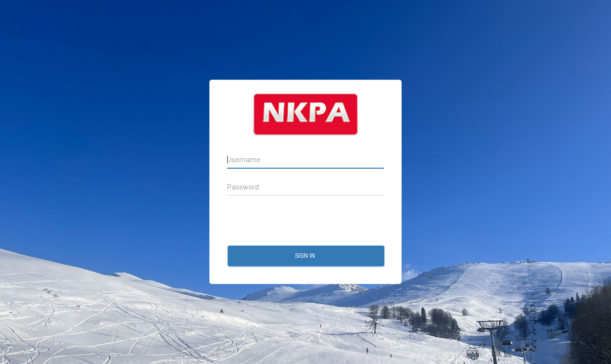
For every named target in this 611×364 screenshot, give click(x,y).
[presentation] (304, 221)
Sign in (306, 256)
